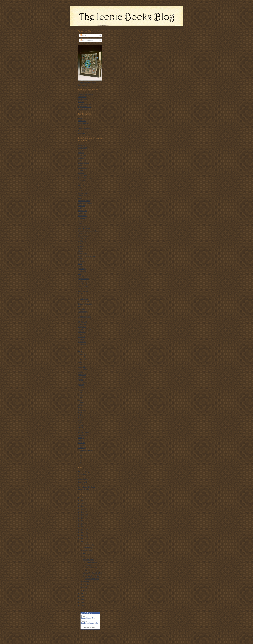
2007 (83, 602)
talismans (81, 443)
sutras (80, 440)
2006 (83, 605)
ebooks (81, 248)
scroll (80, 420)
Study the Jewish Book (86, 487)
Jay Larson (82, 131)
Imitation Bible (88, 560)
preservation (83, 382)
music (80, 349)
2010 (83, 593)
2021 (83, 512)
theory (80, 455)
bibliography (83, 168)
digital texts (82, 238)
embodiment (83, 253)
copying (81, 221)
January (86, 590)
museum (81, 347)
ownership (82, 367)
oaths (80, 362)
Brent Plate (82, 121)
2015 (83, 530)
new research (83, 359)
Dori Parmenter (84, 123)
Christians (82, 206)
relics (80, 400)
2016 (83, 527)
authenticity (82, 160)
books (84, 623)
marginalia (82, 327)
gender (81, 266)
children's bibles (84, 201)
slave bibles (82, 435)
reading (81, 397)
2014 (83, 533)
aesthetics (82, 145)
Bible (80, 165)
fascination (82, 261)
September (87, 550)
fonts (80, 264)
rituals (80, 405)
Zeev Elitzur (83, 133)
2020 (83, 515)
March (86, 584)
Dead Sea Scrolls (84, 228)
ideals (80, 296)
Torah (80, 458)
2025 (83, 500)
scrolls (80, 422)
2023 (83, 506)
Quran (80, 395)
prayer (80, 380)
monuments (82, 344)
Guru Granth (83, 284)
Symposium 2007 (84, 109)
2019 (83, 518)
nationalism (82, 354)
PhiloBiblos (82, 484)
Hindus (81, 294)
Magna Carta (83, 322)
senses (80, 425)
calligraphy (82, 195)
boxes (80, 183)
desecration (82, 233)
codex (80, 208)
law (79, 314)
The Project (82, 97)
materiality (82, 332)
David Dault (83, 126)
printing (81, 385)
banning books (83, 163)
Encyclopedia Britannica (87, 256)
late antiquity (83, 312)
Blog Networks (87, 613)
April (85, 581)
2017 (83, 524)
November (87, 548)
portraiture (82, 377)
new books (82, 357)
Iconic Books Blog (88, 618)
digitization (82, 241)
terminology (83, 453)
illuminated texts (84, 301)
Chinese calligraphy (85, 203)
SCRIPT (81, 102)
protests (81, 387)
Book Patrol (82, 482)
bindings (81, 170)
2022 (83, 509)
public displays (83, 392)
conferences (82, 211)
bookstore (82, 180)
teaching (81, 445)
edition (81, 251)
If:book (81, 477)
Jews (80, 306)
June (85, 554)
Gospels (81, 276)
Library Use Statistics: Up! (92, 573)
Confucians (82, 213)
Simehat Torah (83, 432)
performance (83, 369)
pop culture (82, 375)
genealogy (82, 269)
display (81, 243)
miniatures (82, 342)
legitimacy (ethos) (85, 317)
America (81, 150)
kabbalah (81, 309)
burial (80, 190)
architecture (82, 155)
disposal (81, 246)
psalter (81, 390)
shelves (81, 427)
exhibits (81, 258)
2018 (83, 521)
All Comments (86, 40)
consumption (83, 218)
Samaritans (82, 410)
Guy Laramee (83, 286)
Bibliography (83, 99)
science (81, 412)
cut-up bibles (83, 226)
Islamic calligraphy (85, 304)
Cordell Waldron (84, 128)
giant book (82, 271)
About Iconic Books (85, 94)
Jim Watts (82, 118)
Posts (83, 35)
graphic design (83, 279)
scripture (90, 623)
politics (81, 372)
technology (82, 448)
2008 (83, 599)
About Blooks (83, 479)
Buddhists (82, 185)
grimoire (81, 281)
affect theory (83, 148)
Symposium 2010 (84, 104)
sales (80, 407)
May (85, 556)
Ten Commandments (86, 450)
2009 (83, 596)
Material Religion (84, 472)
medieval (81, 337)
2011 (83, 542)
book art (81, 173)
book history (83, 175)
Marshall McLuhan (85, 329)
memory (81, 339)
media (80, 334)
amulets (81, 153)
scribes (81, 415)
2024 (83, 503)
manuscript (82, 324)
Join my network (90, 627)
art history (82, 158)
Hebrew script (83, 291)
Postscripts (82, 474)
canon (80, 198)
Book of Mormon (84, 178)
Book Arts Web (84, 489)
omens (80, 364)
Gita (80, 274)
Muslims (81, 352)
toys (80, 460)
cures (80, 223)
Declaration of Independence (89, 231)
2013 (83, 536)
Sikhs (80, 430)
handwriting (82, 289)
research (81, 402)
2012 (83, 539)
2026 (83, 497)
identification (83, 299)
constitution (82, 216)
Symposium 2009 (84, 107)
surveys (81, 438)
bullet (80, 188)
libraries (81, 319)
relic (96, 623)
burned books (83, 193)
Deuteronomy (83, 236)
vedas (80, 463)
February (87, 587)
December (87, 545)
